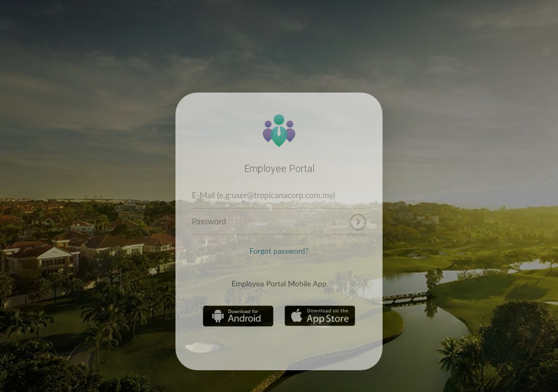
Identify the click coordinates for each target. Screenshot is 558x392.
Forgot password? (279, 251)
